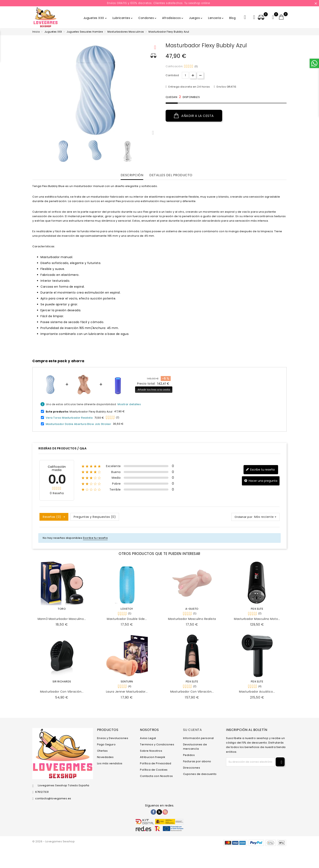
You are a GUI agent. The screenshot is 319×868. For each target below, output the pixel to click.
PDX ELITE (257, 609)
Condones (148, 18)
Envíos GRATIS (226, 87)
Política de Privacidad (156, 763)
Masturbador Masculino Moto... (257, 619)
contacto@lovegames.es (53, 798)
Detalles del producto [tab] (171, 175)
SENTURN (127, 682)
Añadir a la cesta (194, 116)
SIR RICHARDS (62, 682)
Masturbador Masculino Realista (192, 619)
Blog (232, 18)
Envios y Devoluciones (113, 738)
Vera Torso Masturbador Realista (69, 418)
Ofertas (102, 751)
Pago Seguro (106, 744)
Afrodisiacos (173, 18)
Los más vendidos (110, 763)
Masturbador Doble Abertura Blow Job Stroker (79, 424)
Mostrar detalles (129, 404)
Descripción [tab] (132, 175)
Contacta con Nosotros (156, 776)
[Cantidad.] (185, 75)
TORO (62, 609)
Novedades (105, 757)
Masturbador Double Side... (127, 619)
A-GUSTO (192, 609)
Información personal (198, 738)
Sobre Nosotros (151, 751)
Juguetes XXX (95, 18)
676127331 (42, 792)
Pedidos (189, 755)
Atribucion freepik (153, 757)
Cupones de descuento (200, 774)
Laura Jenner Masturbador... (127, 692)
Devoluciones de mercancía (195, 747)
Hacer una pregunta (261, 481)
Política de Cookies (154, 770)
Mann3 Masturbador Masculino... (62, 619)
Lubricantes (123, 18)
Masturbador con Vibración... (62, 692)
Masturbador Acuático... (257, 692)
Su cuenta (193, 730)
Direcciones (192, 768)
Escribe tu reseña (260, 470)
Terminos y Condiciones (157, 744)
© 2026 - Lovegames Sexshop (54, 841)
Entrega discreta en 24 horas (189, 87)
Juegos (196, 18)
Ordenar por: (244, 517)
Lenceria (216, 18)
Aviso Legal (148, 738)
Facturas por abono (197, 761)
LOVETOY (127, 609)
